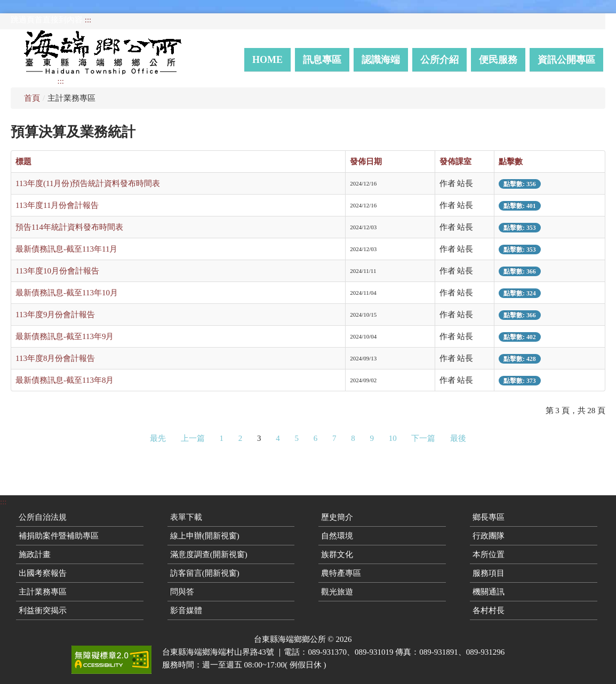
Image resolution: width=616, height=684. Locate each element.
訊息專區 (322, 60)
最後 (458, 438)
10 (393, 438)
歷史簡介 (337, 517)
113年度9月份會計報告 (55, 315)
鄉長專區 (489, 517)
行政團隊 (489, 536)
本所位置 (489, 554)
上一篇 (193, 438)
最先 (158, 438)
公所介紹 (439, 60)
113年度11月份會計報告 (57, 205)
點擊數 (511, 162)
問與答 (182, 592)
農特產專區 (341, 573)
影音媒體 (186, 610)
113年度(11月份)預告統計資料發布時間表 (88, 183)
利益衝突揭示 (43, 610)
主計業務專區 (43, 592)
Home (267, 60)
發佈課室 (455, 162)
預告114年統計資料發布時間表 (69, 227)
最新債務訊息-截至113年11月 (66, 249)
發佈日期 (366, 162)
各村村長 (489, 610)
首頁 (32, 98)
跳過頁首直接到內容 (47, 20)
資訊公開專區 (566, 60)
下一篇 (423, 438)
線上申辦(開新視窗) (205, 536)
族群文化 (337, 554)
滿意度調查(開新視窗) (209, 554)
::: (88, 20)
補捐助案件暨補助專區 (59, 536)
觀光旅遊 (337, 592)
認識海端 (381, 60)
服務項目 (489, 573)
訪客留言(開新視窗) (205, 573)
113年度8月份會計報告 (55, 358)
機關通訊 (489, 592)
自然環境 (337, 536)
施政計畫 (35, 554)
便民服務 (498, 60)
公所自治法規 (43, 517)
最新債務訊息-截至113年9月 (65, 336)
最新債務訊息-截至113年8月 (65, 380)
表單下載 (186, 517)
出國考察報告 (43, 573)
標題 (23, 162)
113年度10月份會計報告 (57, 271)
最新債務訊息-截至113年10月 (67, 293)
